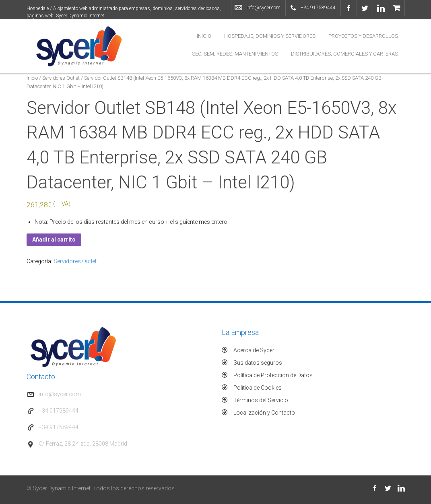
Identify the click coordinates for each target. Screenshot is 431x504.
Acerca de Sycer (254, 350)
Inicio (204, 36)
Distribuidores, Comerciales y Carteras (344, 54)
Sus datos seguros (258, 363)
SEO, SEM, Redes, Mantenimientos (235, 54)
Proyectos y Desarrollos (363, 36)
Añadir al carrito (54, 240)
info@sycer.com (263, 8)
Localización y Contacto (264, 413)
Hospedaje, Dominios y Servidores (270, 36)
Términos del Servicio (261, 400)
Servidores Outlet (61, 78)
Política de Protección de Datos (273, 375)
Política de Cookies (258, 388)
